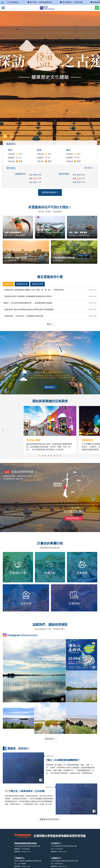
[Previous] (4, 430)
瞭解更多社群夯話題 (50, 819)
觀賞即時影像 (74, 518)
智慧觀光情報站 (50, 192)
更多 (50, 324)
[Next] (96, 430)
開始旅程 (50, 387)
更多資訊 (88, 168)
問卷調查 (97, 8)
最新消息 (8, 284)
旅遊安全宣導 (38, 284)
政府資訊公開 (22, 284)
